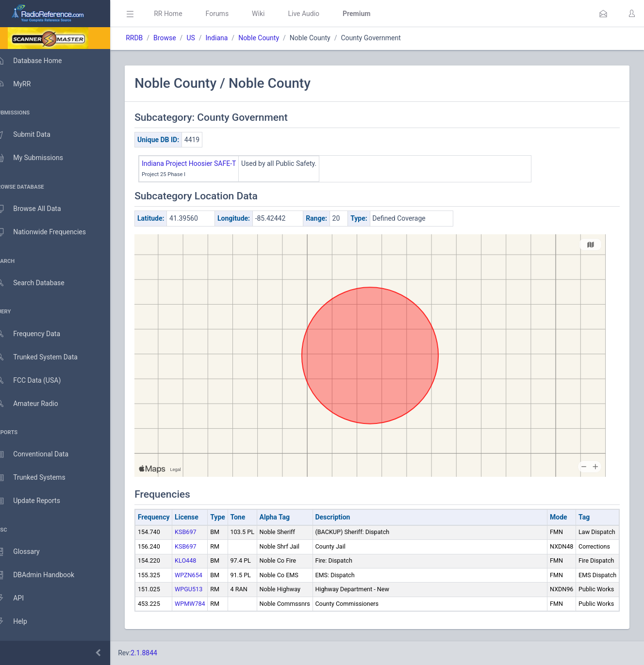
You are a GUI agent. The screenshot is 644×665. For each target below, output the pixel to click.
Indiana (231, 38)
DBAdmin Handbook (44, 575)
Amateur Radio (36, 404)
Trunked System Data (46, 357)
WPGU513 (203, 589)
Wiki (272, 14)
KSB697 (199, 532)
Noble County (273, 38)
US (205, 38)
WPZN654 (203, 575)
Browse (179, 38)
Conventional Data (41, 454)
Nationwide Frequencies (50, 232)
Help (21, 622)
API (19, 599)
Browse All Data (37, 209)
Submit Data (32, 135)
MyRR (22, 84)
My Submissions (39, 158)
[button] (603, 14)
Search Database (39, 283)
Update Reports (37, 501)
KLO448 (199, 560)
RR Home (182, 14)
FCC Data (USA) (37, 381)
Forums (231, 14)
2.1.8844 (158, 653)
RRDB (148, 38)
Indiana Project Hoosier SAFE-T (203, 163)
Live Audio (318, 14)
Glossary (27, 552)
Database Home (38, 61)
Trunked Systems (40, 478)
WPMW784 (204, 604)
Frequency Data (37, 334)
